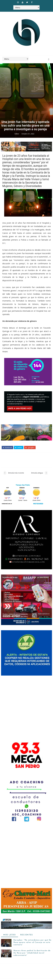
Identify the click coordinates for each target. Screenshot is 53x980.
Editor (17, 648)
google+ (30, 962)
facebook (7, 962)
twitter (19, 962)
